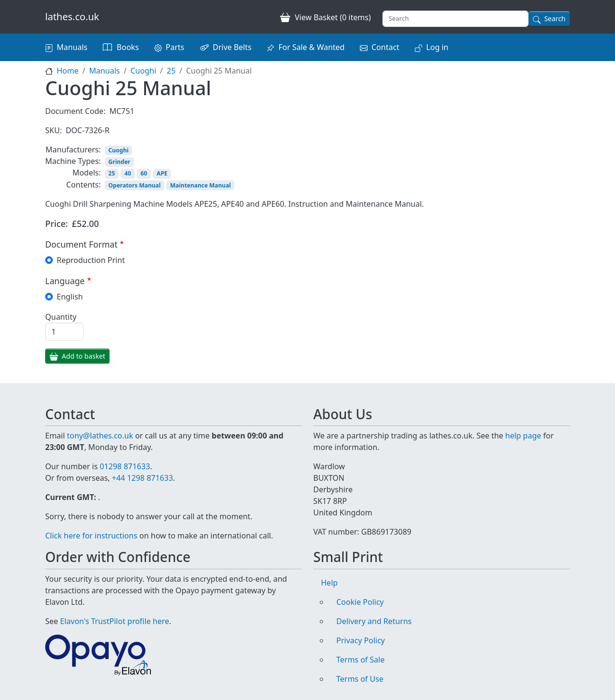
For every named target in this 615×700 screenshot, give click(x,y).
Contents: (84, 185)
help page (523, 436)
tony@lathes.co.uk (100, 436)
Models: (87, 173)
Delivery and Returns (374, 621)
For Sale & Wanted (311, 47)
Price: (57, 224)
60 (144, 173)
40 (128, 173)
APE (162, 173)
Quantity (61, 317)
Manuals (72, 47)
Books (128, 47)
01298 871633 (125, 466)
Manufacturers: (73, 150)
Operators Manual (135, 185)
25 (171, 71)
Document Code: (75, 111)
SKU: (54, 130)
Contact (385, 47)
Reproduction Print (91, 260)
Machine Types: (73, 161)
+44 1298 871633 (142, 478)
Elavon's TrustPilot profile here (115, 621)
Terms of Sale (360, 660)
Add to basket (84, 356)
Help (329, 583)
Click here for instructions (91, 536)
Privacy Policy (361, 640)
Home (68, 71)
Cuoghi (143, 71)
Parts (175, 47)
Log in (437, 47)
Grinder (120, 162)
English (70, 297)
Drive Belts (232, 47)
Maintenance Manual (200, 185)
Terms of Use (360, 679)
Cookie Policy (360, 602)
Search (555, 19)
